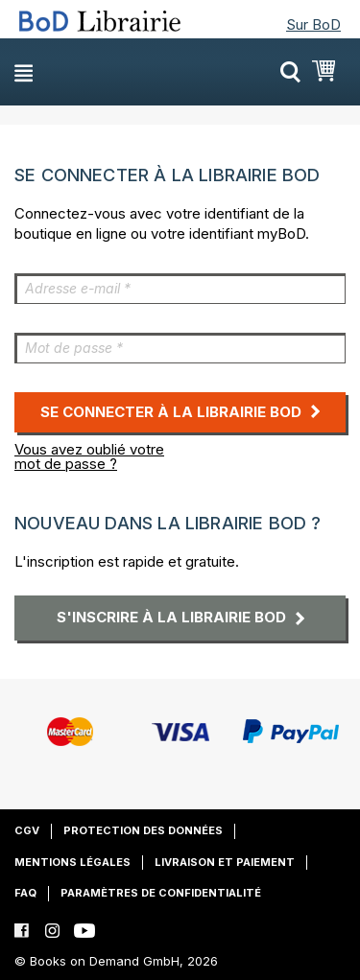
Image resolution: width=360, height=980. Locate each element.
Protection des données (143, 830)
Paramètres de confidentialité (161, 893)
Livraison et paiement (225, 862)
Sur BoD (313, 24)
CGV (27, 830)
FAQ (25, 893)
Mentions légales (72, 862)
